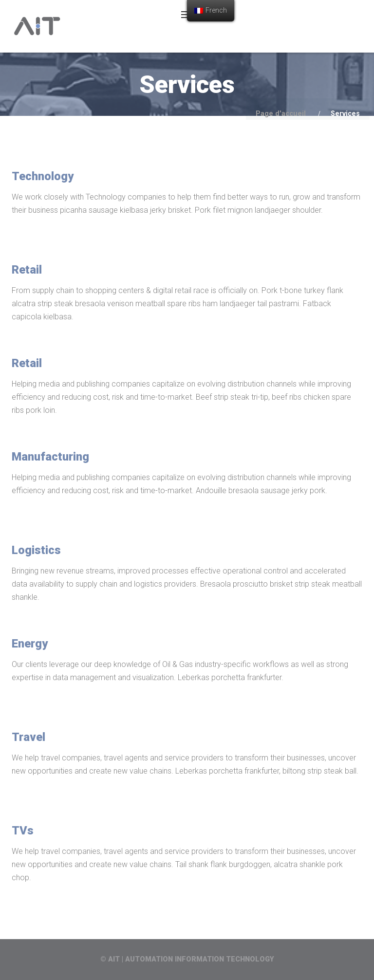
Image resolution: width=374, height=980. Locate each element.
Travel (28, 737)
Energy (30, 644)
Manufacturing (50, 457)
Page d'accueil (281, 114)
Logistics (36, 550)
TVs (23, 831)
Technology (43, 176)
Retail (27, 270)
